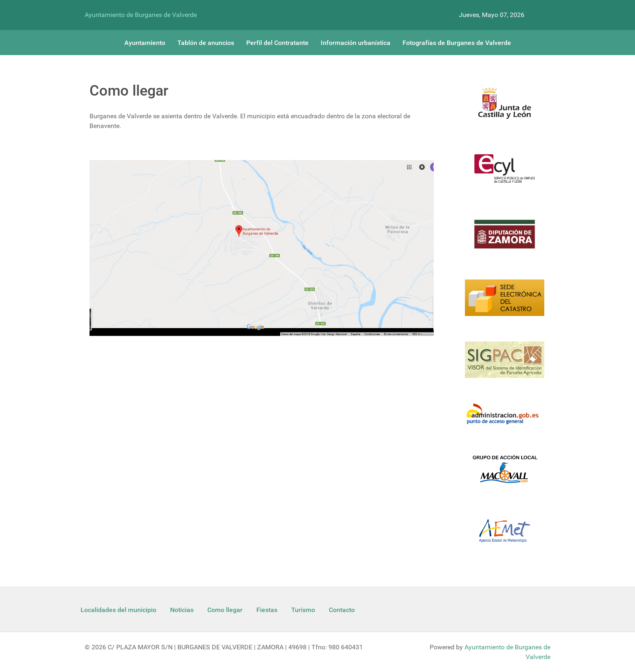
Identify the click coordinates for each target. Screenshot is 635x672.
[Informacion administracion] (505, 419)
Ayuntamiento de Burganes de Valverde (141, 15)
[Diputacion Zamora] (505, 239)
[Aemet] (505, 536)
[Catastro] (505, 303)
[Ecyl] (505, 173)
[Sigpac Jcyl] (505, 365)
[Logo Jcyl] (505, 108)
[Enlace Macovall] (505, 474)
